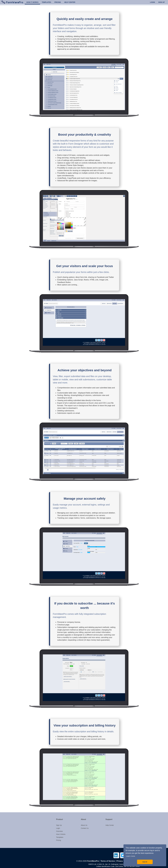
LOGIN (152, 3)
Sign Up (59, 825)
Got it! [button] (145, 862)
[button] (67, 819)
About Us (84, 825)
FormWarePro (93, 861)
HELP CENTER (70, 3)
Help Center (110, 825)
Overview (59, 831)
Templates (60, 837)
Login (58, 828)
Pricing (59, 840)
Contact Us (85, 828)
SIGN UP (161, 3)
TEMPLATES (46, 3)
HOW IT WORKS (32, 3)
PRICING (58, 3)
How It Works (61, 834)
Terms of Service (108, 861)
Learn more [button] (130, 856)
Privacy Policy (123, 861)
